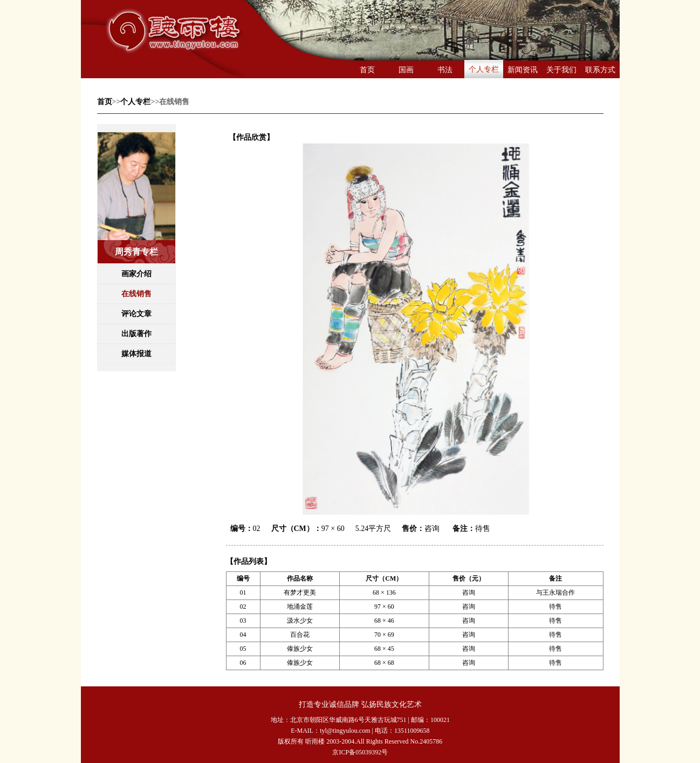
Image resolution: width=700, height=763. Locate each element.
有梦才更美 (300, 592)
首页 (367, 70)
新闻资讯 (523, 70)
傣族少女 (300, 649)
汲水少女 (300, 621)
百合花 (300, 635)
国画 (406, 70)
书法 (445, 70)
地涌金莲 (300, 607)
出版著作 (136, 334)
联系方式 (600, 70)
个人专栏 (484, 69)
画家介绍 (136, 274)
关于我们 (561, 70)
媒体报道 (136, 354)
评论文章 (136, 314)
